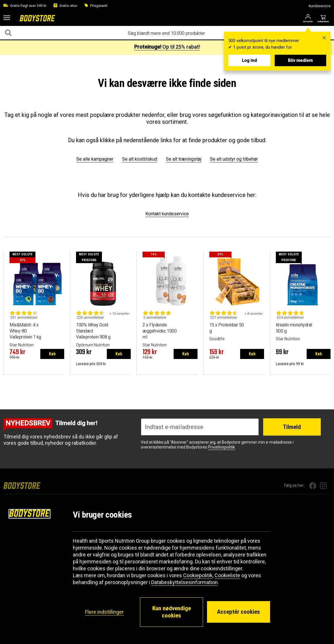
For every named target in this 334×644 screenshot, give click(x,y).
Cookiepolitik (198, 575)
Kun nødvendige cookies (172, 612)
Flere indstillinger (104, 612)
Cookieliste (227, 575)
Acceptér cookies (238, 612)
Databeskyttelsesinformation (184, 582)
